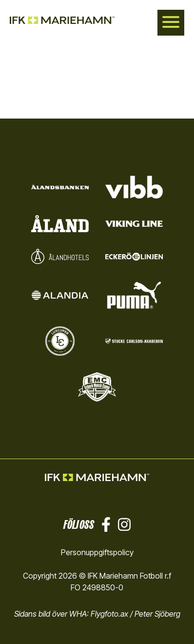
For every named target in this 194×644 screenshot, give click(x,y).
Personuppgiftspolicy (97, 552)
